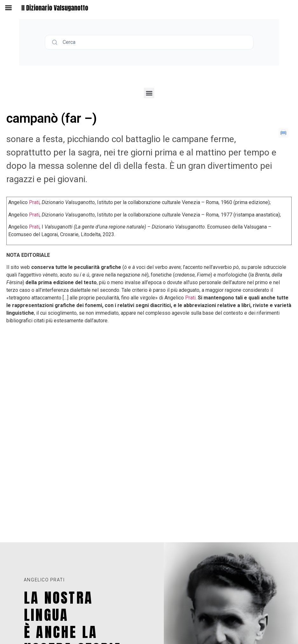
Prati (34, 202)
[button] (149, 93)
